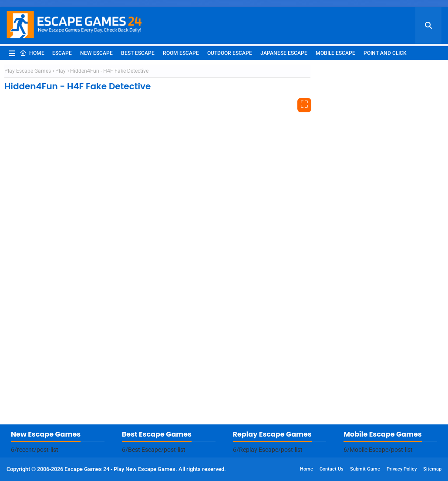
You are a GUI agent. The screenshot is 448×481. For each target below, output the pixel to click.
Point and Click (385, 53)
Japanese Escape (284, 53)
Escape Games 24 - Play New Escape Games (120, 469)
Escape (62, 53)
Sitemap (432, 469)
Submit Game (365, 469)
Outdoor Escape (230, 53)
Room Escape (181, 53)
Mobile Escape (335, 53)
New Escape (96, 53)
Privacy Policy (402, 469)
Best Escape (138, 53)
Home (32, 53)
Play (61, 71)
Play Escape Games (28, 71)
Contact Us (332, 469)
